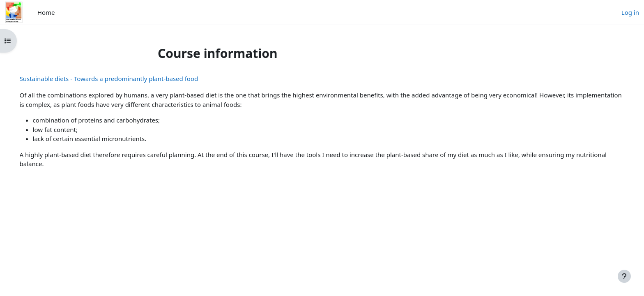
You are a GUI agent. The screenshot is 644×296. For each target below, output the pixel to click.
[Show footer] (624, 276)
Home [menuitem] (46, 12)
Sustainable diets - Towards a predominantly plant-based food (121, 79)
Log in (630, 12)
